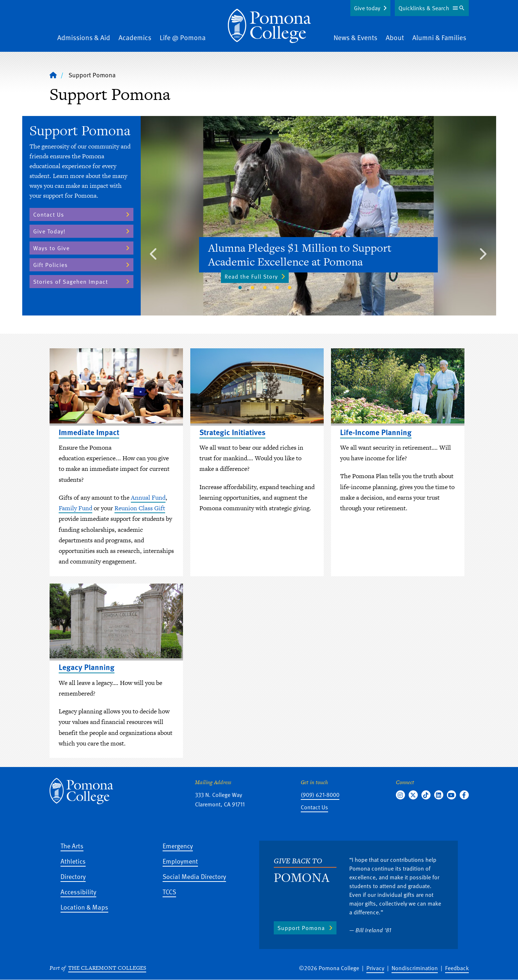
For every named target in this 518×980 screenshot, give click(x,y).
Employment (180, 861)
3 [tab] (265, 288)
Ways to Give (51, 248)
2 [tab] (253, 288)
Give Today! (49, 231)
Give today (367, 8)
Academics (135, 37)
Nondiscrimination (415, 968)
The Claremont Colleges (107, 968)
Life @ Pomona (183, 37)
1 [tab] (240, 288)
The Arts (72, 846)
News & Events (355, 37)
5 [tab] (290, 288)
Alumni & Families (439, 37)
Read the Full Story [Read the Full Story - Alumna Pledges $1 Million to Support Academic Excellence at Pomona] (255, 276)
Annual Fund (148, 497)
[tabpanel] (318, 216)
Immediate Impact (89, 432)
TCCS (169, 892)
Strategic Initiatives (232, 432)
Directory (73, 876)
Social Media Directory (194, 876)
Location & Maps (84, 907)
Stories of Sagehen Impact (71, 282)
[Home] (269, 26)
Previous (154, 252)
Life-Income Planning (376, 432)
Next (483, 252)
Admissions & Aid (84, 37)
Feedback (457, 968)
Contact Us (49, 214)
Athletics (73, 861)
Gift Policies (50, 265)
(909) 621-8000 (320, 795)
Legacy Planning (87, 667)
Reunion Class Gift (140, 508)
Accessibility (78, 892)
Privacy (375, 968)
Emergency (178, 846)
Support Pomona (301, 928)
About (395, 37)
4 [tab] (277, 288)
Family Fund (75, 508)
